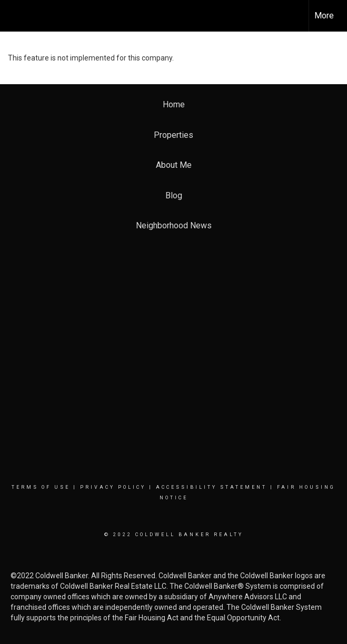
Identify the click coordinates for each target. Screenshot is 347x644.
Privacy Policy (113, 487)
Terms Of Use (41, 487)
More (324, 16)
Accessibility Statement (211, 487)
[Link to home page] (13, 16)
